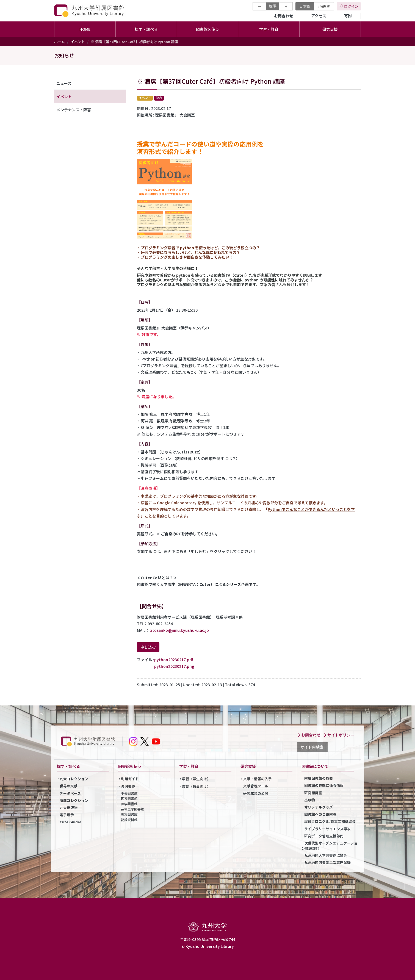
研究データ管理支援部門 (324, 836)
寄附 (348, 16)
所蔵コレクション (74, 800)
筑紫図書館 (129, 814)
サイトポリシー (339, 735)
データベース (70, 793)
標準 (273, 6)
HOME (85, 29)
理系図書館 (129, 798)
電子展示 (67, 815)
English (324, 6)
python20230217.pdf (174, 660)
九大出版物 (69, 808)
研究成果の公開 (256, 793)
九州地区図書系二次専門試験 (327, 863)
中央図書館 (129, 793)
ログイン (351, 6)
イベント (78, 42)
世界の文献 (69, 786)
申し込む (148, 647)
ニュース (64, 83)
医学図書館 (129, 804)
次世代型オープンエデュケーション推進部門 (330, 846)
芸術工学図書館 (132, 809)
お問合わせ (284, 16)
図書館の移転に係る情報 (324, 785)
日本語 (305, 6)
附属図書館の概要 (319, 778)
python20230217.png (174, 666)
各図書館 (128, 786)
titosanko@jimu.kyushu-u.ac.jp (179, 630)
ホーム (60, 42)
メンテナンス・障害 (74, 110)
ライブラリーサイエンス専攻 (327, 829)
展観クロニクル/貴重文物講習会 (330, 821)
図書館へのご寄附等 (320, 814)
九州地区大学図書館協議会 (326, 855)
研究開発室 (313, 793)
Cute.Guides (71, 822)
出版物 (310, 800)
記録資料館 (129, 820)
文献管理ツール (256, 786)
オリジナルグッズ (319, 807)
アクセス (319, 16)
